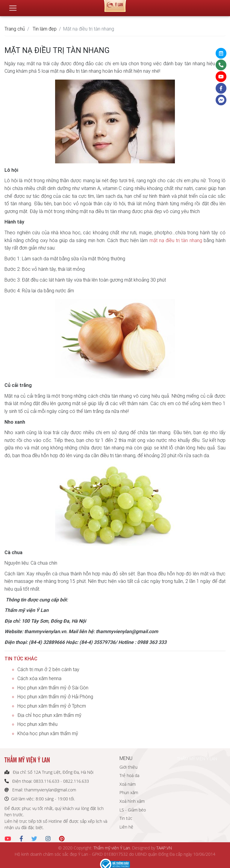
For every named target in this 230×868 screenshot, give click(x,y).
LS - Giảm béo (133, 810)
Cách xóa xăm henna (39, 678)
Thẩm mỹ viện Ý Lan (112, 848)
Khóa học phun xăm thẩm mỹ (48, 733)
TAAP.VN (164, 848)
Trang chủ (15, 29)
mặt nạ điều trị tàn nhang (176, 240)
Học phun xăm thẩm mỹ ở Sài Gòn (53, 688)
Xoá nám (128, 784)
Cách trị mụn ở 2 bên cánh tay (48, 669)
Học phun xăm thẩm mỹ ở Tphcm (52, 706)
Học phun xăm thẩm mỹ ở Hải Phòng (55, 697)
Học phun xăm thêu (37, 724)
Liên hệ (126, 827)
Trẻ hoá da (129, 775)
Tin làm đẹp (45, 29)
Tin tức (126, 818)
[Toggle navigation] (13, 6)
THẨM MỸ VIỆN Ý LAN (197, 759)
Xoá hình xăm (132, 801)
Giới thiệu (128, 767)
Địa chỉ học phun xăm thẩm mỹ (49, 715)
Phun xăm (129, 792)
